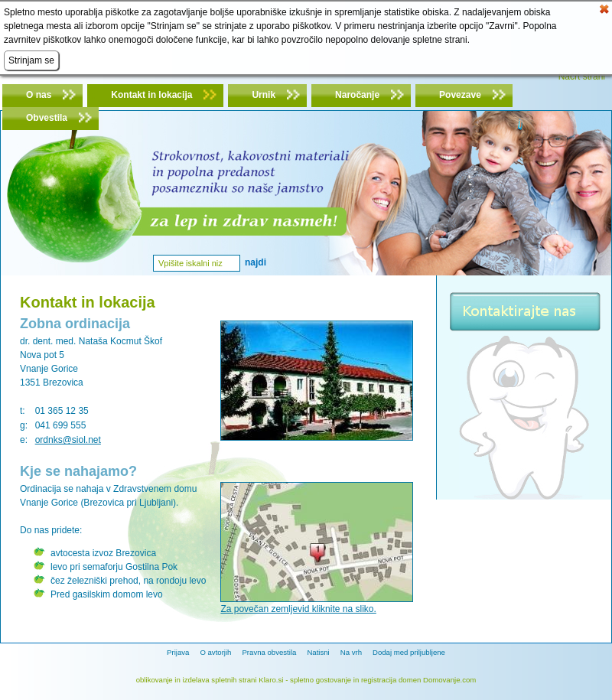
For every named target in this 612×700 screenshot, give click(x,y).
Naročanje (357, 95)
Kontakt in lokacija (151, 95)
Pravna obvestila (269, 652)
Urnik (264, 95)
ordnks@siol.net (68, 440)
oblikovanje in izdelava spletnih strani (197, 680)
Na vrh (351, 652)
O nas (39, 95)
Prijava (178, 652)
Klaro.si (271, 680)
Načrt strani (582, 77)
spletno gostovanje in (326, 680)
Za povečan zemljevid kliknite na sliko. (298, 609)
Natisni (318, 652)
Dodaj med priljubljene (409, 652)
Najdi (256, 262)
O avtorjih (215, 652)
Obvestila (47, 118)
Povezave (460, 95)
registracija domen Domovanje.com (418, 680)
